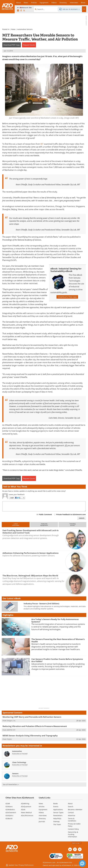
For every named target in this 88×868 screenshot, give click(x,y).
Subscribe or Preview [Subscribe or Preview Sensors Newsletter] (20, 776)
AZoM (8, 804)
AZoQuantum (26, 807)
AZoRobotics (10, 810)
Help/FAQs (57, 818)
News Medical (26, 812)
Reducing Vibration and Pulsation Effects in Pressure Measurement (35, 726)
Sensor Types (58, 812)
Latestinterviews (16, 524)
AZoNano (9, 807)
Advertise (72, 815)
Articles (42, 807)
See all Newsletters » (11, 784)
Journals (42, 821)
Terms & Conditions (72, 820)
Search (71, 807)
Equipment (43, 810)
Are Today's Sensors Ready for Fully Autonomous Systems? (55, 620)
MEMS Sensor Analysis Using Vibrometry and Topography (30, 736)
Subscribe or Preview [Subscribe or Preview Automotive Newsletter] (20, 754)
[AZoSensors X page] (24, 11)
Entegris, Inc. (11, 721)
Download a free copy (67, 297)
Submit (82, 518)
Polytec (9, 739)
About (70, 804)
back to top (77, 843)
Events (56, 807)
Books (56, 804)
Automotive (17, 751)
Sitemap (56, 821)
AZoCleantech (11, 812)
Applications (58, 810)
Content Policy (73, 829)
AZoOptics (9, 815)
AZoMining (25, 804)
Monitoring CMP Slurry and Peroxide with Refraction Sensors (32, 717)
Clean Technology (19, 762)
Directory (42, 818)
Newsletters (58, 815)
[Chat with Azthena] (82, 863)
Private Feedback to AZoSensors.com (71, 514)
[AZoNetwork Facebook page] (21, 11)
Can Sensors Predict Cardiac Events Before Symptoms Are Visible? (57, 660)
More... (84, 3)
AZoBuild (9, 818)
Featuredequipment (44, 524)
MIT (42, 144)
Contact (71, 812)
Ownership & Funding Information (73, 834)
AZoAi (23, 810)
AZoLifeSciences (27, 815)
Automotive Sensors (25, 29)
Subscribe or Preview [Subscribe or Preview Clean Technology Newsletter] (20, 765)
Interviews (43, 815)
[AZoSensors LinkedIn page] (18, 11)
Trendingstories (72, 524)
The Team (57, 824)
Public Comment (45, 514)
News (13, 29)
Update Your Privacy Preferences (20, 865)
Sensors (15, 774)
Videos (41, 812)
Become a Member (75, 810)
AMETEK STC (11, 730)
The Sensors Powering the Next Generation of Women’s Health (58, 640)
